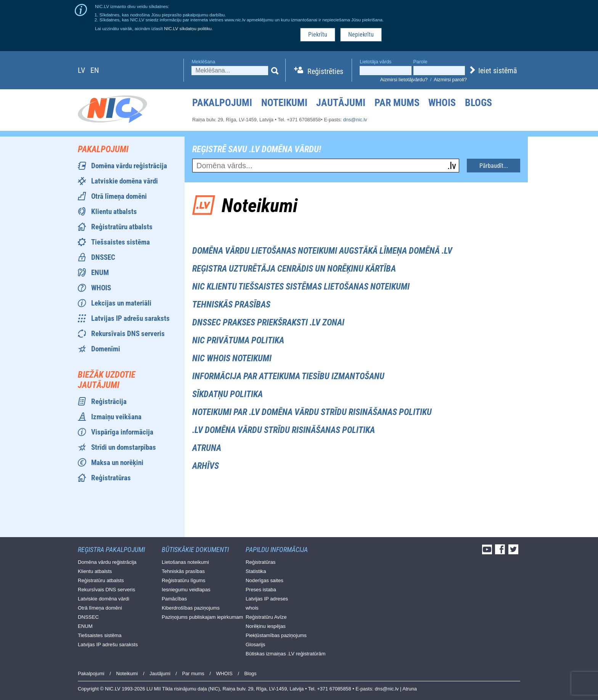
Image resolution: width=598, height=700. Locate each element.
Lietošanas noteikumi (185, 562)
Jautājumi (341, 103)
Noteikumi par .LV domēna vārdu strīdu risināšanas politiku (312, 412)
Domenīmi (106, 349)
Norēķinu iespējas (266, 626)
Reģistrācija (109, 401)
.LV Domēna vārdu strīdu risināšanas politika (284, 430)
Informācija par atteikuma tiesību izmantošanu (288, 376)
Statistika (256, 571)
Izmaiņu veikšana (116, 417)
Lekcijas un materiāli (121, 303)
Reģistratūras (111, 478)
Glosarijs (255, 644)
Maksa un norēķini (117, 463)
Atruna (207, 448)
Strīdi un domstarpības (124, 447)
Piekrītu (318, 35)
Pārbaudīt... (494, 166)
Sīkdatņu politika (227, 394)
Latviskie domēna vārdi (125, 181)
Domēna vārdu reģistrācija (129, 166)
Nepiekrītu (361, 35)
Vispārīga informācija (122, 432)
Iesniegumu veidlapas (186, 590)
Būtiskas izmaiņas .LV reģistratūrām (285, 654)
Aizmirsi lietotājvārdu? (404, 80)
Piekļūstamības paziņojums (276, 635)
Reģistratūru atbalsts (122, 227)
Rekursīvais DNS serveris (128, 334)
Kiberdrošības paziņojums (191, 608)
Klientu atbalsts (114, 212)
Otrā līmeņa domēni (119, 196)
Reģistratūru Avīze (266, 617)
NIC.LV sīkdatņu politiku (188, 28)
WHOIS (442, 103)
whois (252, 608)
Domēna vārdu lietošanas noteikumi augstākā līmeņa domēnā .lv (322, 251)
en (95, 70)
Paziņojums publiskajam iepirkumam (202, 617)
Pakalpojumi (222, 103)
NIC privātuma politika (238, 340)
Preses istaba (261, 590)
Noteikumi (284, 103)
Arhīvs (206, 466)
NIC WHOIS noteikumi (232, 358)
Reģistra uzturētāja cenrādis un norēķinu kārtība (294, 269)
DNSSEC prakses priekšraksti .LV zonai (268, 323)
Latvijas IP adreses (267, 599)
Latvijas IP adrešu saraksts (130, 318)
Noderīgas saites (264, 580)
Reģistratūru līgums (183, 580)
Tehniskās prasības (231, 305)
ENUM (100, 273)
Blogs (478, 103)
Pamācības (174, 599)
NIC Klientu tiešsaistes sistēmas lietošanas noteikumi (301, 287)
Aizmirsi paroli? (450, 80)
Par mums (397, 103)
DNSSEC (103, 257)
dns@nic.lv (355, 120)
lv (81, 70)
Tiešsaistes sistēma (121, 242)
